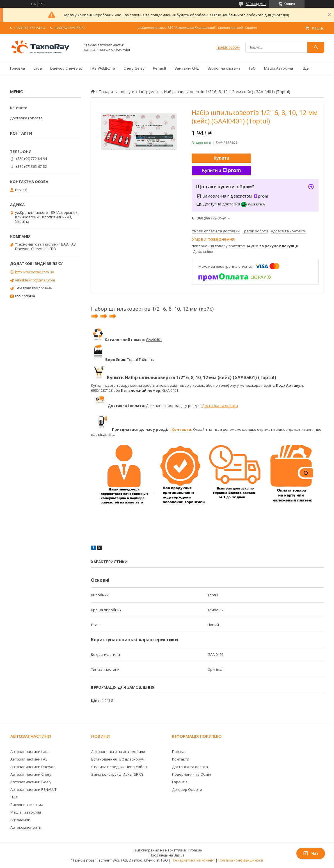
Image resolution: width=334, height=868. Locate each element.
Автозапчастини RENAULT (33, 789)
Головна (18, 68)
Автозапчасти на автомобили (118, 752)
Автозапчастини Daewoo (33, 767)
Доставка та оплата (220, 406)
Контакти (19, 108)
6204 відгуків (256, 4)
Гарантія (180, 782)
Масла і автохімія (26, 812)
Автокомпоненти (26, 827)
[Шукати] (316, 47)
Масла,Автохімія (279, 68)
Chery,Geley (134, 68)
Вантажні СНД (187, 68)
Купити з (221, 171)
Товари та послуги (117, 92)
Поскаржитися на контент (193, 860)
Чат (311, 853)
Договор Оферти (187, 789)
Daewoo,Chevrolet (66, 68)
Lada (38, 68)
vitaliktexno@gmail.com (35, 280)
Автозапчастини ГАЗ (29, 759)
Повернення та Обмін (192, 774)
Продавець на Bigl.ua (167, 855)
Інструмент (149, 92)
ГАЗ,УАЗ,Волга (103, 68)
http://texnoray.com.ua (35, 272)
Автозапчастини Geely (31, 782)
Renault (160, 68)
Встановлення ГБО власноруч (118, 759)
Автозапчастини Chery (31, 774)
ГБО (252, 68)
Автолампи (20, 820)
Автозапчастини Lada (30, 752)
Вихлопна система (224, 68)
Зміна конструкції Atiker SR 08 (117, 774)
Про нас (179, 752)
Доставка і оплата (26, 118)
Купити (221, 158)
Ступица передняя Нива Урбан (119, 767)
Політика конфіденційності (241, 860)
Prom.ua (195, 850)
